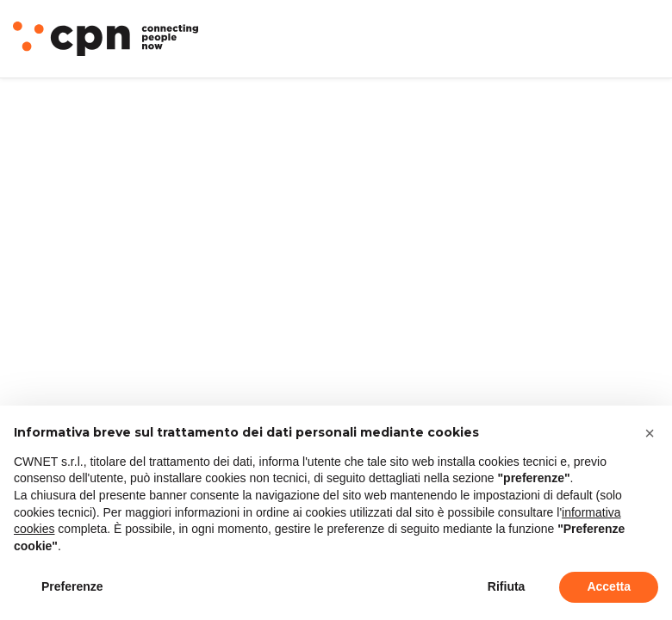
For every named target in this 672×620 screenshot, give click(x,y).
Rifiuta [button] (507, 586)
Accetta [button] (609, 586)
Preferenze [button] (72, 586)
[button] (650, 433)
